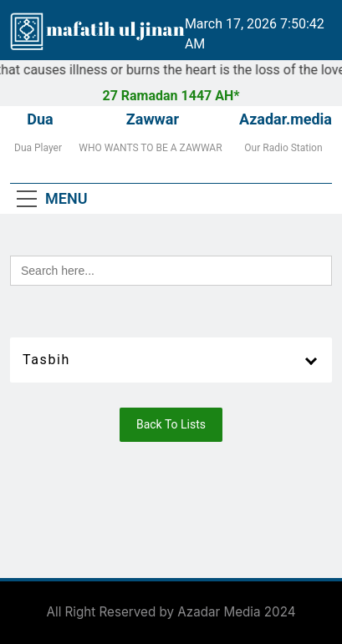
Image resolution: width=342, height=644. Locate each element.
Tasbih (46, 360)
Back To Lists (171, 424)
